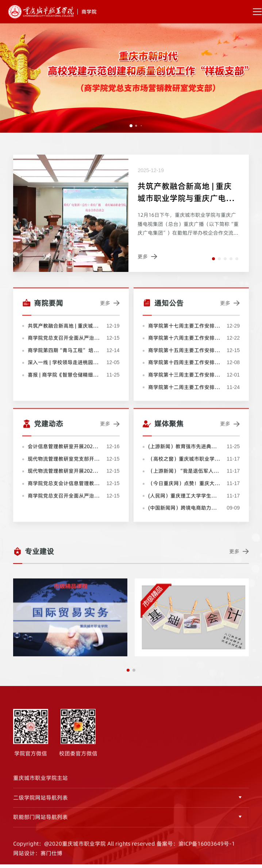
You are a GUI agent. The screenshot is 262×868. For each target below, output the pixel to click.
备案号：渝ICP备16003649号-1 (196, 852)
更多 (110, 312)
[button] (213, 259)
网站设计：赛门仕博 (38, 862)
